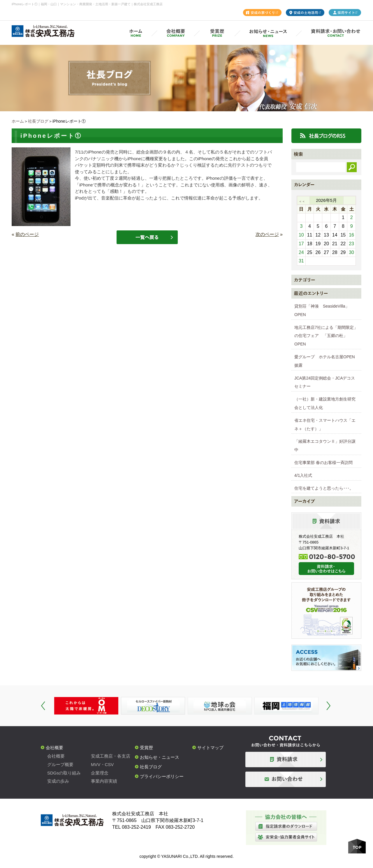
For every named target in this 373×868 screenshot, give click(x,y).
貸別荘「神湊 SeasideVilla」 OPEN (324, 310)
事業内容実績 (104, 781)
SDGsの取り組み (64, 773)
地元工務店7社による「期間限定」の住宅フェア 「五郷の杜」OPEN (326, 336)
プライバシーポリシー (162, 776)
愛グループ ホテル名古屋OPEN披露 (325, 361)
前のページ (27, 234)
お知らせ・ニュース (160, 757)
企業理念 (100, 773)
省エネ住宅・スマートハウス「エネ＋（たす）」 (325, 425)
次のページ (267, 234)
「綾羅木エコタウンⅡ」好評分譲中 (325, 446)
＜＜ (302, 201)
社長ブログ (38, 121)
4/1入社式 (303, 475)
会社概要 (54, 748)
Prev (43, 706)
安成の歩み (58, 781)
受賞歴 (146, 748)
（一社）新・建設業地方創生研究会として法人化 (325, 403)
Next (328, 706)
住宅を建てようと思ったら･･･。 (324, 488)
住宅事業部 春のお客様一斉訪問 (323, 463)
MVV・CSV (102, 764)
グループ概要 (60, 764)
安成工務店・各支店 (111, 756)
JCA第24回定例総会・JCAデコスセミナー (325, 382)
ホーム (18, 121)
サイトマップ (210, 748)
